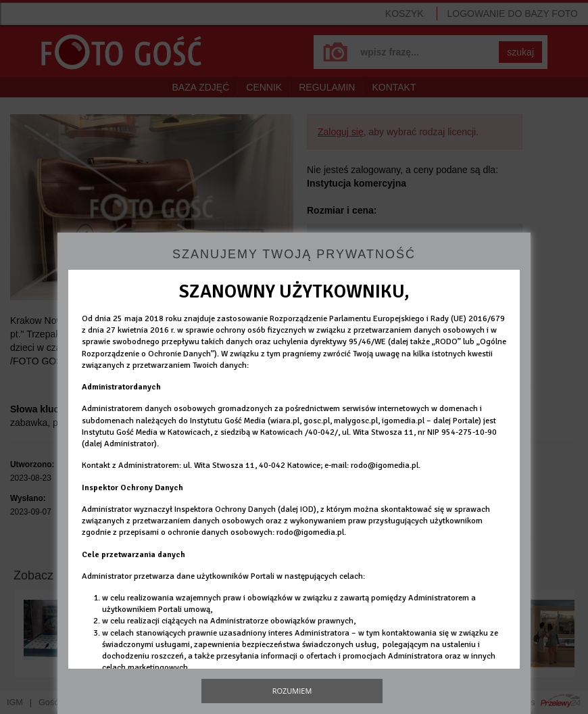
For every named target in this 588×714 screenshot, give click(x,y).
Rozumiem (292, 691)
